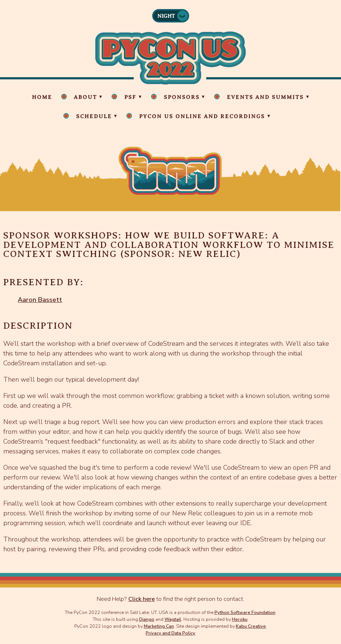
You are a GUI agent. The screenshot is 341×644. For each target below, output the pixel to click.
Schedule (94, 116)
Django (147, 619)
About (86, 97)
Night (166, 16)
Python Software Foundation (245, 612)
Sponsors (182, 97)
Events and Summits (265, 97)
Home (42, 97)
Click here (142, 599)
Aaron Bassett (40, 300)
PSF (130, 97)
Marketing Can (159, 626)
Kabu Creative (251, 626)
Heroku (240, 619)
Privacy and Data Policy (170, 633)
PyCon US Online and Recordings (202, 116)
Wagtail (173, 619)
